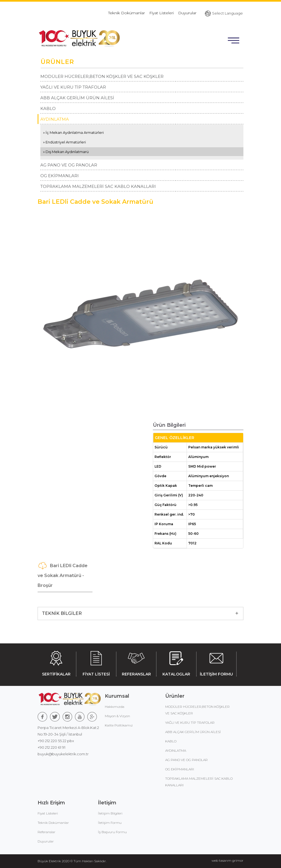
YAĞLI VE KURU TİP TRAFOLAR (73, 87)
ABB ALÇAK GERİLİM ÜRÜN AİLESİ (77, 98)
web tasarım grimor (227, 860)
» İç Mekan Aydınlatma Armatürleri (73, 132)
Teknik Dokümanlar (127, 13)
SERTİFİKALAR (56, 663)
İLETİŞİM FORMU (216, 663)
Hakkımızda (115, 707)
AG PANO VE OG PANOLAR (69, 165)
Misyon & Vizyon (117, 716)
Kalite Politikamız (119, 725)
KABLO (48, 108)
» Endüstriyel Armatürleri (64, 142)
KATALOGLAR (176, 663)
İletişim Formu (110, 823)
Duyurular (187, 13)
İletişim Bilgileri (110, 813)
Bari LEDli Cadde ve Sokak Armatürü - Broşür (63, 574)
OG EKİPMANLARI (60, 176)
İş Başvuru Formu (112, 832)
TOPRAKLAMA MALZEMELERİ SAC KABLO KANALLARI (98, 186)
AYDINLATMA (55, 119)
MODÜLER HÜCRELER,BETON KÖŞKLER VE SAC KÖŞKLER (102, 76)
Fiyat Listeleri (161, 13)
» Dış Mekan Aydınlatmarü (66, 152)
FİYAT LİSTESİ (96, 663)
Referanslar (47, 832)
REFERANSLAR (136, 663)
